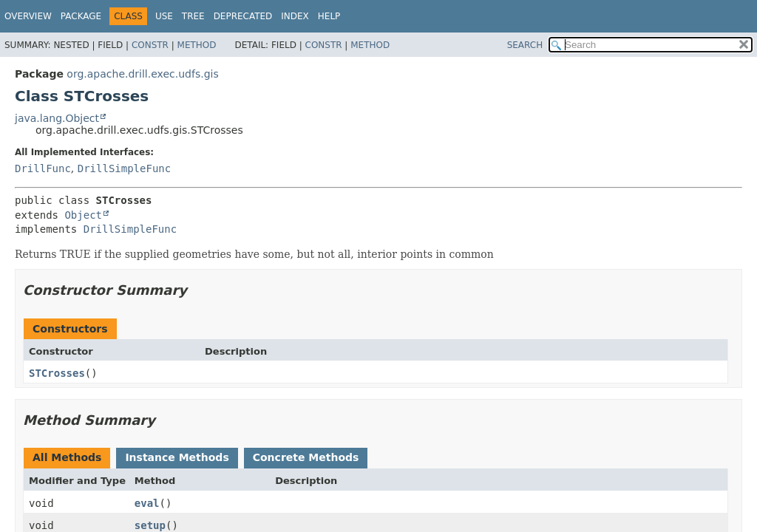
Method (197, 45)
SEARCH (525, 45)
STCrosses (57, 373)
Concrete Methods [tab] (306, 457)
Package (81, 16)
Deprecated (243, 16)
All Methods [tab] (67, 457)
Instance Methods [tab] (177, 457)
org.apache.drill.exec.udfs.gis (142, 74)
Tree (193, 16)
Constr (150, 45)
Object (83, 215)
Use (164, 16)
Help (329, 16)
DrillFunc (43, 168)
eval (147, 503)
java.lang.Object (57, 118)
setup (150, 525)
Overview (28, 16)
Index (295, 16)
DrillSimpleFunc (124, 168)
